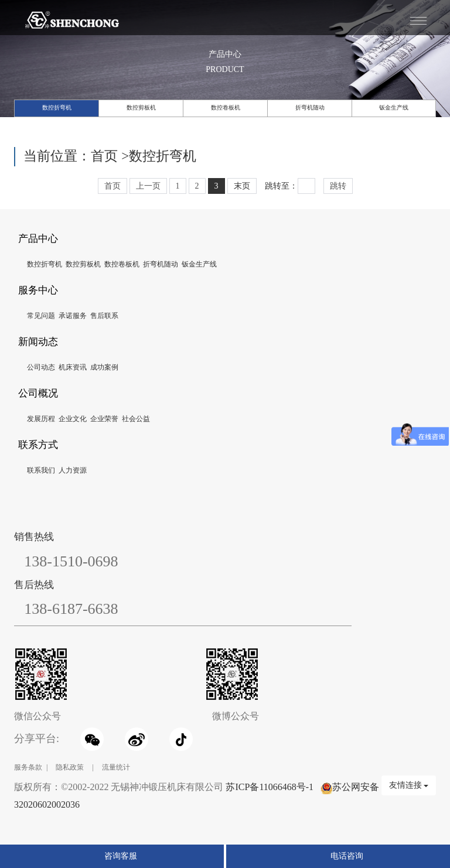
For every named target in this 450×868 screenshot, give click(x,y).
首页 (104, 156)
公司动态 (41, 367)
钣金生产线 (394, 107)
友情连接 (409, 785)
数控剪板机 (141, 107)
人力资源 (73, 470)
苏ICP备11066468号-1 (270, 787)
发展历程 (41, 419)
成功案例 (104, 367)
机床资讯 (73, 367)
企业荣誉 (104, 419)
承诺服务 (73, 316)
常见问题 (41, 316)
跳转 (338, 186)
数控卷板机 (226, 107)
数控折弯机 (57, 107)
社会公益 (136, 419)
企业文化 (73, 419)
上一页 (148, 186)
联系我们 (41, 470)
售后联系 (104, 316)
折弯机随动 (310, 107)
